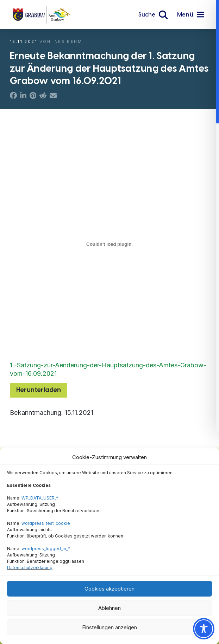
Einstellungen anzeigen (109, 627)
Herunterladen (39, 390)
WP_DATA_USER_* (40, 498)
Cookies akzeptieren (109, 589)
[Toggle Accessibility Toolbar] (204, 629)
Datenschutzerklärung (30, 568)
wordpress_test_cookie (46, 523)
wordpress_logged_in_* (46, 549)
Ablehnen (109, 608)
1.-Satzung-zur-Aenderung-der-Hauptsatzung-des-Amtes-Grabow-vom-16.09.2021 (108, 369)
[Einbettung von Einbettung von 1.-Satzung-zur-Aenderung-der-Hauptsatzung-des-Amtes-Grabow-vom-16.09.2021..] (109, 244)
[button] (153, 15)
